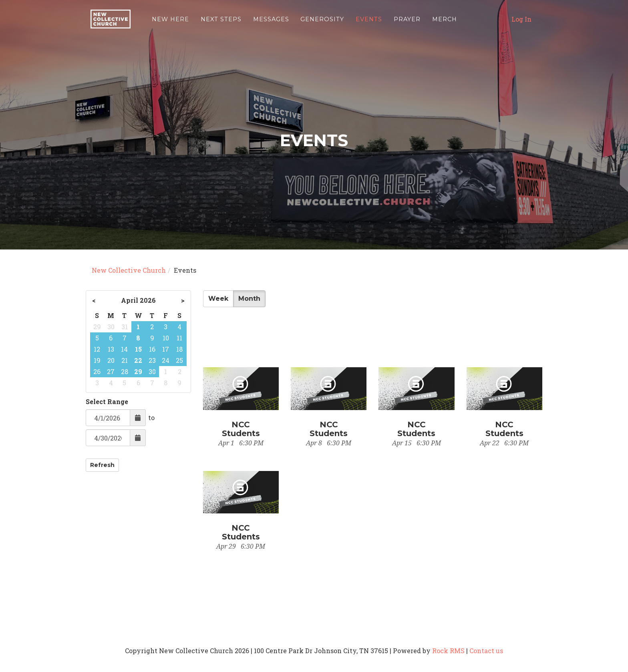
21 (125, 360)
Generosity (322, 22)
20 (111, 360)
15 (138, 349)
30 (111, 327)
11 (179, 338)
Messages (271, 22)
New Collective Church (129, 270)
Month (249, 299)
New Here (170, 22)
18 (179, 349)
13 (111, 349)
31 (125, 327)
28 (125, 371)
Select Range (107, 401)
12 (97, 349)
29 (97, 327)
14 (124, 349)
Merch (445, 22)
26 (97, 371)
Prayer (407, 22)
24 (166, 360)
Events (369, 22)
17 (166, 349)
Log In (521, 22)
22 (138, 360)
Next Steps (221, 22)
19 (97, 360)
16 (152, 349)
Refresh (102, 465)
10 (166, 338)
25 (179, 360)
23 (152, 360)
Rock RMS (448, 651)
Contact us (486, 651)
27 (111, 371)
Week (218, 299)
